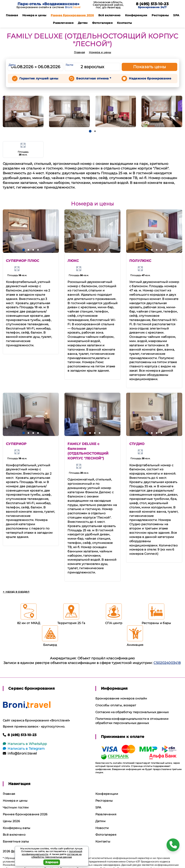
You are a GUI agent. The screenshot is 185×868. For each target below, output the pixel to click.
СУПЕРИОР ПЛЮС (23, 261)
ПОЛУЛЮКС (140, 261)
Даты (12, 65)
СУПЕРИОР (16, 444)
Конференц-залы (17, 828)
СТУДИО (137, 444)
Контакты (125, 23)
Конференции (136, 15)
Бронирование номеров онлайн (121, 698)
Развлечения (63, 23)
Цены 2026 (11, 821)
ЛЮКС (73, 261)
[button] (90, 131)
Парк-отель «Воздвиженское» (48, 4)
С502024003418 (167, 663)
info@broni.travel (20, 753)
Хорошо (52, 862)
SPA (176, 15)
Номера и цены (34, 15)
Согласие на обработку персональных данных (132, 712)
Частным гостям (16, 807)
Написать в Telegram (24, 749)
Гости (70, 65)
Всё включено (109, 15)
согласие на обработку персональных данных (56, 856)
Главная (12, 15)
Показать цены (150, 67)
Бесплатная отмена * (94, 78)
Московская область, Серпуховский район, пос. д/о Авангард (108, 5)
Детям (83, 23)
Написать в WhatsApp (25, 744)
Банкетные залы (16, 841)
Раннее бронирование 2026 (72, 15)
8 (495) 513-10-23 (152, 4)
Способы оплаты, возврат (116, 705)
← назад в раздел (16, 592)
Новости (102, 828)
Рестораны (160, 15)
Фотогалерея (102, 23)
